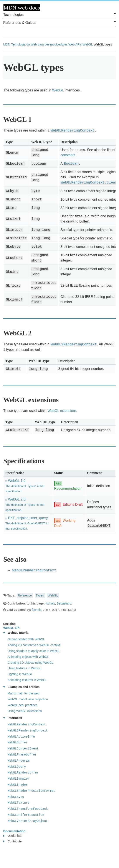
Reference (25, 595)
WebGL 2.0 (25, 505)
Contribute (12, 841)
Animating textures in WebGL (27, 680)
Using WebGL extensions (25, 711)
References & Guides (59, 22)
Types (40, 595)
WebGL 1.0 (25, 486)
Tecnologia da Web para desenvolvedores (39, 44)
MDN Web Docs (22, 8)
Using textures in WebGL (24, 668)
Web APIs (75, 44)
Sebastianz (64, 603)
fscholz (50, 603)
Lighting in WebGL (20, 674)
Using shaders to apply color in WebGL (34, 651)
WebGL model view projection (28, 699)
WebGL (88, 44)
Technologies (59, 14)
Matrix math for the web (23, 693)
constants (68, 155)
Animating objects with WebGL (28, 657)
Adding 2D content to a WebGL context (34, 645)
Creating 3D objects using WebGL (31, 663)
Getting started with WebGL (26, 639)
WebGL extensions (62, 411)
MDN (7, 44)
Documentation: (15, 831)
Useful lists (13, 836)
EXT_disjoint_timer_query (27, 523)
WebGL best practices (22, 705)
